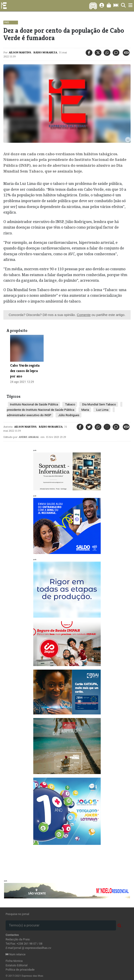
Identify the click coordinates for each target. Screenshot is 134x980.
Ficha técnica (14, 961)
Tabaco (70, 404)
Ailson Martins (20, 52)
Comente (84, 315)
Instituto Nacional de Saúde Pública (34, 404)
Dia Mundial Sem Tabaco (99, 404)
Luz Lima (102, 410)
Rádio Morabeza (45, 52)
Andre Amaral (29, 437)
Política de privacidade (20, 970)
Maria (85, 410)
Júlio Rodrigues (68, 415)
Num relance (16, 954)
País (7, 23)
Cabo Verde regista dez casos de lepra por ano (25, 371)
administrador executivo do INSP (29, 415)
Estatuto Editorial (17, 965)
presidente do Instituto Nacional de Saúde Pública (40, 410)
